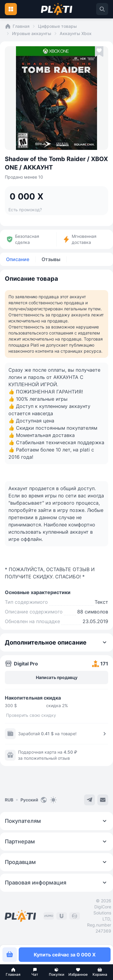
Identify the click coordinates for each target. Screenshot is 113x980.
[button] (13, 972)
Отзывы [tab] (51, 259)
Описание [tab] (18, 259)
